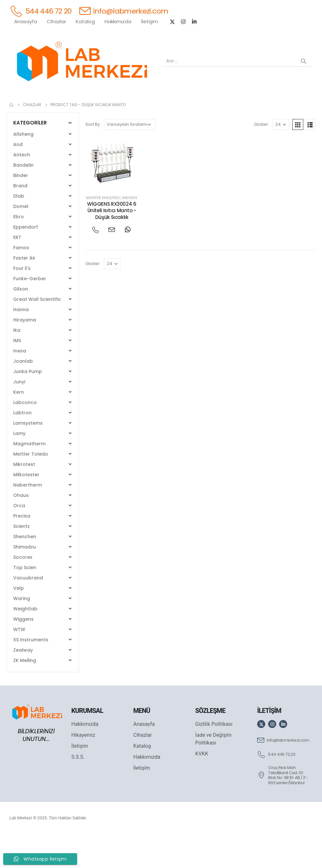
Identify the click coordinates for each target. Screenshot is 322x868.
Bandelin (23, 199)
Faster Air (24, 291)
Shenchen (25, 570)
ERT (17, 271)
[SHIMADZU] (96, 107)
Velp (19, 622)
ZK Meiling (25, 694)
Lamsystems (28, 457)
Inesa (20, 384)
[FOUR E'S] (226, 107)
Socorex (23, 591)
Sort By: (93, 158)
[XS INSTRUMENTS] (122, 107)
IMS (17, 374)
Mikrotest (24, 498)
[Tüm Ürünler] (19, 107)
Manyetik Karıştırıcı (103, 231)
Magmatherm (29, 477)
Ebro (19, 250)
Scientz (21, 560)
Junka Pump (28, 405)
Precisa (22, 549)
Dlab (19, 230)
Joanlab (23, 395)
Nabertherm (28, 518)
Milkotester (26, 508)
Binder (21, 209)
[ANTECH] (277, 107)
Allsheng (23, 168)
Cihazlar (56, 21)
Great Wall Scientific (37, 333)
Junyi (19, 415)
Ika (17, 364)
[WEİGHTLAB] (45, 107)
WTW (19, 663)
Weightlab (25, 642)
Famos (21, 281)
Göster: (262, 158)
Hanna (21, 343)
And (18, 178)
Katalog (85, 21)
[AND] (174, 107)
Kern (19, 426)
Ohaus (21, 529)
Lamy (19, 467)
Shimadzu (25, 580)
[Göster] (281, 158)
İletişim (150, 21)
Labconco (25, 436)
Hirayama (25, 353)
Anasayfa (26, 21)
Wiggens (130, 231)
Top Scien (25, 601)
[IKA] (303, 107)
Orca (19, 539)
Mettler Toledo (31, 488)
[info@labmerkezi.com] (124, 11)
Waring (22, 632)
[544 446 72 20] (40, 11)
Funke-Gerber (30, 312)
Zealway (23, 684)
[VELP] (251, 107)
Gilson (21, 322)
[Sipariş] (130, 158)
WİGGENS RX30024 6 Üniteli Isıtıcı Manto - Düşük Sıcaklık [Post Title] (112, 244)
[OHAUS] (71, 107)
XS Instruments (31, 673)
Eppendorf (26, 261)
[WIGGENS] (148, 107)
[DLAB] (200, 107)
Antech (22, 188)
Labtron (22, 446)
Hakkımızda (118, 21)
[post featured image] (112, 196)
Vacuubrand (28, 611)
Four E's (22, 302)
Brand (20, 219)
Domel (21, 240)
